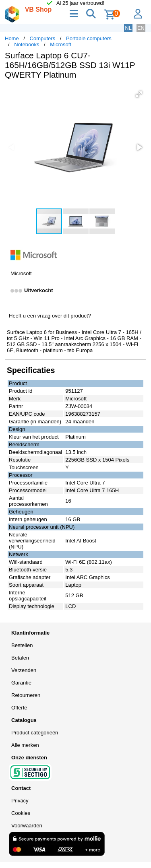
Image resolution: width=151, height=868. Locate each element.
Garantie (21, 683)
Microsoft (61, 44)
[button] (139, 94)
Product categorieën (35, 733)
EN (141, 28)
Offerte (19, 708)
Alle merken (25, 745)
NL (128, 28)
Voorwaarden (27, 826)
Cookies (21, 813)
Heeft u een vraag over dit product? (50, 316)
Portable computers (89, 38)
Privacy (20, 801)
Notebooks (27, 44)
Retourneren (26, 695)
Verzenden (24, 670)
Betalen (20, 658)
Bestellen (22, 645)
